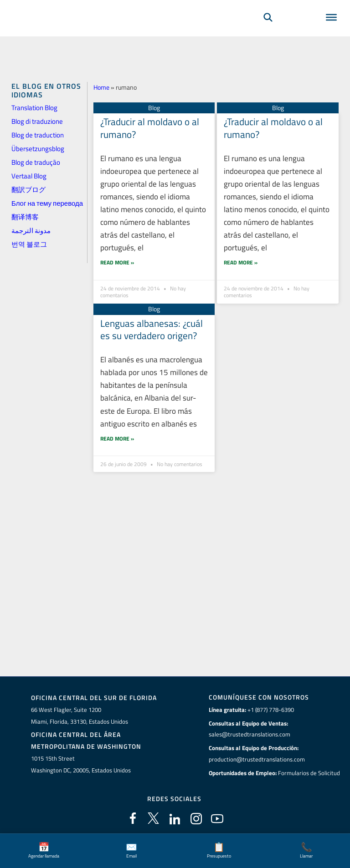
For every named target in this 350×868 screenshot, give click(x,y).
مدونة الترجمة (31, 231)
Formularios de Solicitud (309, 772)
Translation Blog (34, 108)
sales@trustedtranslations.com (250, 734)
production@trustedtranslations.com (257, 759)
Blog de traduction (38, 135)
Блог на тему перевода (47, 203)
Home (101, 87)
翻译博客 (25, 217)
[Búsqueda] (268, 30)
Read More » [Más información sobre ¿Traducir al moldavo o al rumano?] (117, 249)
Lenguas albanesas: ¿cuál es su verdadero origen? (152, 316)
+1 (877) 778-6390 (271, 710)
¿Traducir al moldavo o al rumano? (150, 128)
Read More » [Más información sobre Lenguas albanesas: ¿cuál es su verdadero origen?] (117, 425)
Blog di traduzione (37, 121)
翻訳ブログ (28, 190)
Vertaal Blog (29, 176)
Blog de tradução (36, 162)
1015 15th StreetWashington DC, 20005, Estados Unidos (81, 764)
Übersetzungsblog (38, 149)
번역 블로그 (29, 244)
